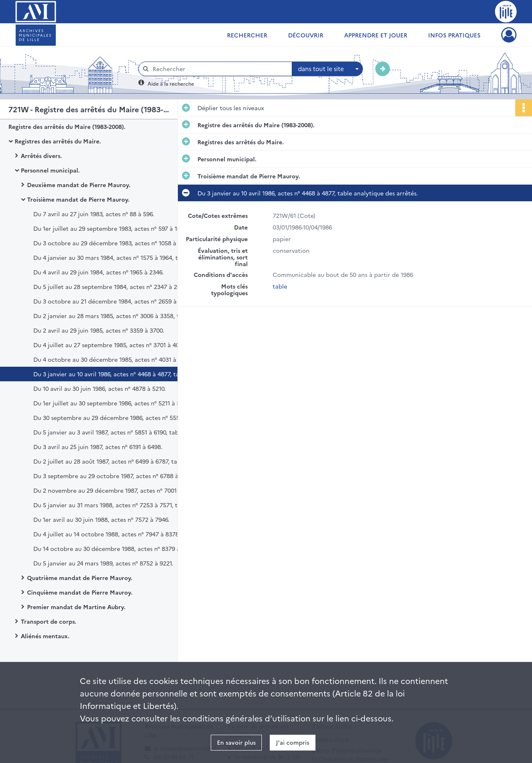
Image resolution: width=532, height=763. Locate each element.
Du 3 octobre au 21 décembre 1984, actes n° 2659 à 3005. (113, 301)
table (280, 286)
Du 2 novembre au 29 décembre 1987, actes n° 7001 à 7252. (116, 490)
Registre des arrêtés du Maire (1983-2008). (67, 126)
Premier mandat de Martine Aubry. (76, 607)
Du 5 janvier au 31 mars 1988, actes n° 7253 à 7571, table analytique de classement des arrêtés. (116, 505)
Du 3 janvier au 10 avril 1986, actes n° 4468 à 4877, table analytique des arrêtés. (116, 374)
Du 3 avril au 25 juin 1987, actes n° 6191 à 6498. (98, 447)
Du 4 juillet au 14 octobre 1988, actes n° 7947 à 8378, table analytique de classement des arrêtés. (116, 534)
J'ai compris (293, 742)
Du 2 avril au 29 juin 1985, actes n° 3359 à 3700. (99, 330)
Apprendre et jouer (376, 35)
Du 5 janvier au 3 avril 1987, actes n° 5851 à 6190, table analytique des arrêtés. (116, 432)
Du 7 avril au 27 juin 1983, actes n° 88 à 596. (94, 214)
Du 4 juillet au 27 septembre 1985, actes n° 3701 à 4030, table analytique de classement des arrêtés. (116, 345)
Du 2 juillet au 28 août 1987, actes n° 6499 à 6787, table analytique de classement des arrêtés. (116, 461)
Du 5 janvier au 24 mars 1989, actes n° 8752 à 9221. (103, 563)
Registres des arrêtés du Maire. (58, 141)
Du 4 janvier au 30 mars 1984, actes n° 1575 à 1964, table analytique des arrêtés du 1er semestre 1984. (116, 257)
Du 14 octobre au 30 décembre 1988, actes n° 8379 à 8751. (114, 548)
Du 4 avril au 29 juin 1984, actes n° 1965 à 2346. (99, 272)
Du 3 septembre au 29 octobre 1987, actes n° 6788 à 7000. (114, 476)
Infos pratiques (454, 35)
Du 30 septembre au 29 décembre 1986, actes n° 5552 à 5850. (116, 417)
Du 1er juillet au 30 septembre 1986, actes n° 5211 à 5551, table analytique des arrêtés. (116, 403)
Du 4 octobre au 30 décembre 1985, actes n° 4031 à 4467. (113, 359)
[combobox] (328, 69)
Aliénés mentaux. (45, 636)
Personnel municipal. (50, 170)
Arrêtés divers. (41, 156)
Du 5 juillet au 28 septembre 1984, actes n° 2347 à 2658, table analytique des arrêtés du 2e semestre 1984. (116, 286)
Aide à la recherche (171, 83)
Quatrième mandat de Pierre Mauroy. (80, 578)
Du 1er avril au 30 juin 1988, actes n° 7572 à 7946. (101, 519)
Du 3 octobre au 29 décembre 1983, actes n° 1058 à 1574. (112, 243)
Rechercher (247, 35)
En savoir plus (236, 742)
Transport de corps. (49, 621)
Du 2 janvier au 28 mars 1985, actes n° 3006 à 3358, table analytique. (116, 316)
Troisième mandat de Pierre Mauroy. (78, 199)
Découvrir (306, 35)
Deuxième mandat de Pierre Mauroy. (79, 185)
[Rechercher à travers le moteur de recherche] (219, 69)
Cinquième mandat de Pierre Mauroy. (80, 592)
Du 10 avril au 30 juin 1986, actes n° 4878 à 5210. (100, 388)
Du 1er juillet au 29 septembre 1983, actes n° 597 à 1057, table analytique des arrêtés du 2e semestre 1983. (116, 228)
